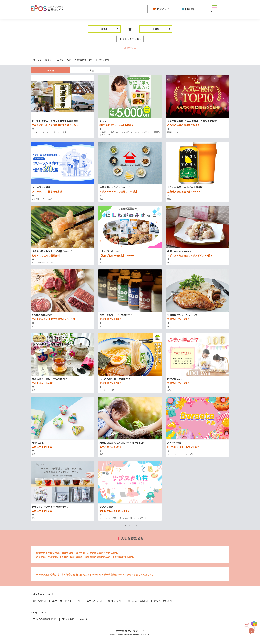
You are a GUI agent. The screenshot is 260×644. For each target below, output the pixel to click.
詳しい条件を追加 (130, 39)
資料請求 (115, 601)
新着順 (50, 70)
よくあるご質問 (138, 601)
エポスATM (95, 601)
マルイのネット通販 (75, 619)
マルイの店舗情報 (45, 619)
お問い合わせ (164, 601)
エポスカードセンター (66, 601)
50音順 (90, 70)
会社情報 (40, 601)
